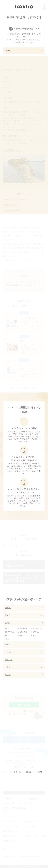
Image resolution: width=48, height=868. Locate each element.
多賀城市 (34, 636)
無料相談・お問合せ (24, 740)
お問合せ (15, 856)
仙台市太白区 (22, 632)
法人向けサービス (10, 821)
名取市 (7, 639)
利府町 (20, 636)
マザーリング (34, 803)
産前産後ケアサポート (14, 211)
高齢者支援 (33, 799)
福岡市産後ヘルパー (11, 836)
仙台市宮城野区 (36, 628)
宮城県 (8, 623)
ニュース (29, 831)
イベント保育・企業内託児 (14, 809)
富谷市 (7, 636)
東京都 (8, 652)
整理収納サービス (10, 841)
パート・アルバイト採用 (35, 836)
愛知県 (8, 615)
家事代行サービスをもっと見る (24, 388)
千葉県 (8, 667)
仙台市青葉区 (22, 628)
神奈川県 (9, 660)
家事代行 (8, 199)
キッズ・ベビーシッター (14, 803)
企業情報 (7, 856)
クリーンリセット (10, 826)
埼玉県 (8, 675)
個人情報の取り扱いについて (30, 856)
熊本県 (8, 645)
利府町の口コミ (14, 150)
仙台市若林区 (9, 632)
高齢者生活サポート (13, 205)
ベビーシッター (22, 199)
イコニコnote (30, 826)
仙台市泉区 (35, 632)
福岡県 (8, 608)
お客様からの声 (31, 821)
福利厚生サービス (10, 831)
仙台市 (7, 628)
